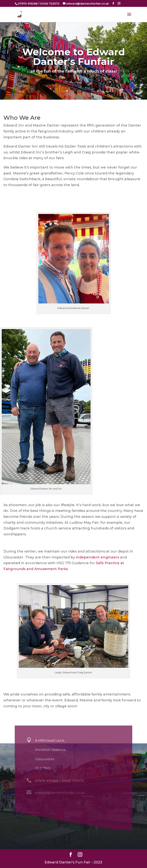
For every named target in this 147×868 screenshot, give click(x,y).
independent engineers (98, 557)
